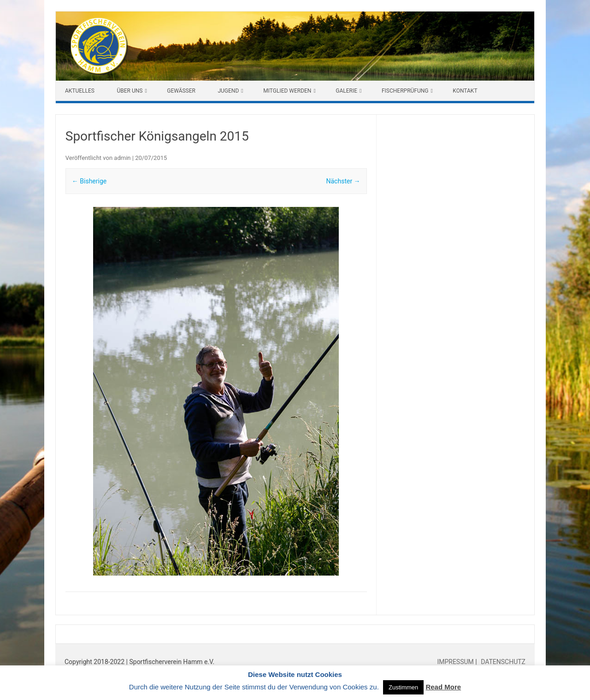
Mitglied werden (287, 91)
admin (122, 158)
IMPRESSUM (456, 662)
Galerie (346, 91)
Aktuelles (80, 91)
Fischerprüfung (405, 91)
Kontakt (465, 91)
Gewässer (181, 91)
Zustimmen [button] (403, 687)
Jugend (228, 91)
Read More (443, 687)
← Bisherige (89, 181)
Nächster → (343, 181)
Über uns (130, 91)
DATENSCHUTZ (502, 662)
